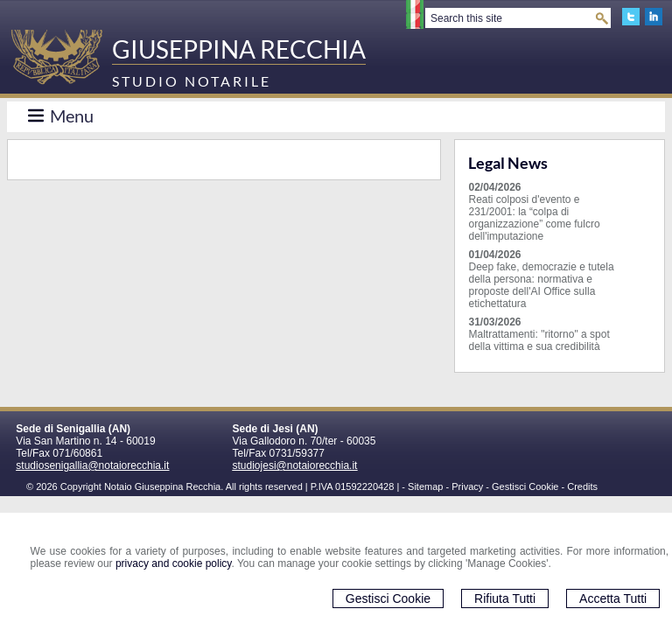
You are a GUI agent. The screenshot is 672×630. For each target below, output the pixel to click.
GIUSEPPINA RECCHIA (239, 49)
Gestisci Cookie (388, 598)
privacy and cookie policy (174, 563)
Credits (582, 486)
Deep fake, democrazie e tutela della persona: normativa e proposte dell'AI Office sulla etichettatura (541, 285)
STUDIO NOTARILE (192, 81)
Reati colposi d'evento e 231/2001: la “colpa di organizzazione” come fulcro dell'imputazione (534, 218)
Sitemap (425, 486)
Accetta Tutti (613, 598)
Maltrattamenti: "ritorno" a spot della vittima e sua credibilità (539, 340)
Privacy (467, 486)
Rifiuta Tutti (505, 598)
